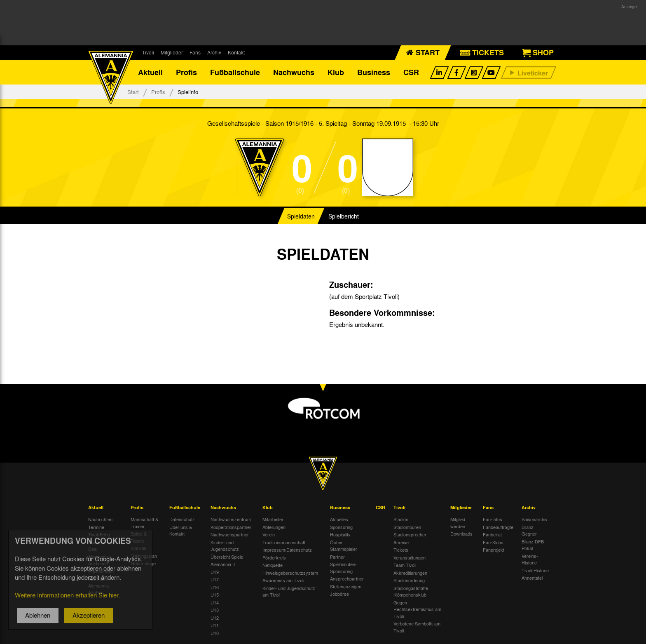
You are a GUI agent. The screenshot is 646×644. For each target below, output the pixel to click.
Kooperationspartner (231, 527)
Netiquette (273, 565)
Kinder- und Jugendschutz (225, 546)
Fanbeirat (492, 534)
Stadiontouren (407, 527)
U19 (215, 572)
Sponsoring (341, 527)
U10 (215, 633)
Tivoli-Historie (535, 570)
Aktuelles (339, 519)
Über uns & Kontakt (181, 530)
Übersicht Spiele (227, 557)
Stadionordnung (409, 580)
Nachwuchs (294, 72)
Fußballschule (235, 72)
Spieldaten (301, 216)
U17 (215, 579)
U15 (215, 595)
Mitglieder (172, 52)
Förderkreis (274, 557)
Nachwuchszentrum (231, 519)
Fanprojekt (494, 550)
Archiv (214, 52)
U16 (215, 587)
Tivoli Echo (99, 534)
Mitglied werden (458, 523)
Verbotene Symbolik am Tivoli (417, 627)
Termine (96, 527)
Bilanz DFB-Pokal (534, 545)
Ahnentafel (532, 578)
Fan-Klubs (493, 542)
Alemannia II (223, 564)
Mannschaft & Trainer (144, 523)
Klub (336, 72)
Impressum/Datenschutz (287, 550)
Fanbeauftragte (498, 527)
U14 (215, 602)
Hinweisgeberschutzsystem (290, 573)
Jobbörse (339, 594)
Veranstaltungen (410, 557)
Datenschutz (182, 519)
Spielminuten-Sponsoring (343, 568)
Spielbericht (344, 216)
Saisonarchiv (535, 519)
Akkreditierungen (410, 573)
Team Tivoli (405, 565)
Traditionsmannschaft (284, 542)
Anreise (401, 542)
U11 (215, 625)
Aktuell (150, 72)
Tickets (401, 550)
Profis (186, 72)
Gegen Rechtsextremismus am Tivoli (417, 609)
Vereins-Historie (530, 559)
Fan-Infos (493, 519)
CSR (411, 72)
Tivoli (148, 52)
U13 (215, 610)
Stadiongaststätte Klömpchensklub (411, 591)
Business (374, 72)
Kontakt (236, 52)
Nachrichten (100, 519)
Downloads (461, 534)
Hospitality (340, 534)
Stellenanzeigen (346, 586)
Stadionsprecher (410, 534)
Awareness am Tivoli (283, 580)
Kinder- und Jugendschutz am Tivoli (289, 591)
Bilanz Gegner (529, 530)
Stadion (401, 519)
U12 (215, 618)
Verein (269, 534)
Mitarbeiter (273, 519)
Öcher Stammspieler (344, 546)
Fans (195, 52)
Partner (337, 557)
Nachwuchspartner (230, 534)
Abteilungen (274, 527)
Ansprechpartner (347, 578)
